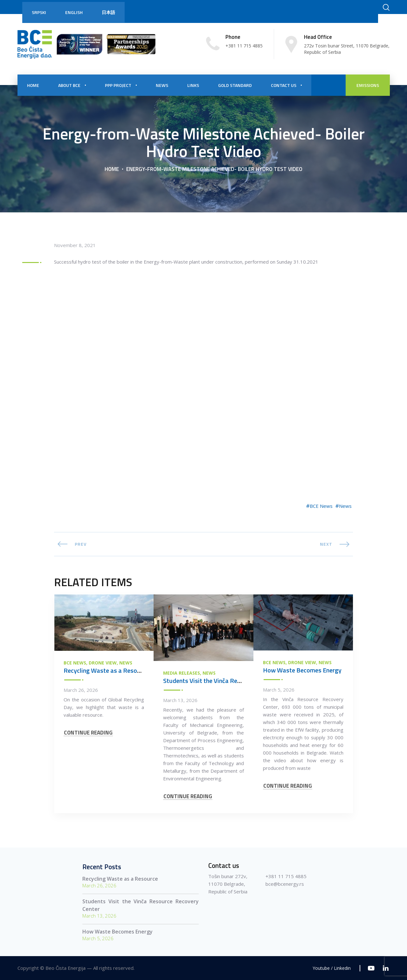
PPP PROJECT (118, 85)
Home (112, 169)
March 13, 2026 (180, 700)
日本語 (108, 12)
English (74, 12)
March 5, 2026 (279, 690)
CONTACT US (284, 85)
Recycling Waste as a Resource (106, 670)
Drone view (103, 663)
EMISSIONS (368, 85)
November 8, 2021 (75, 245)
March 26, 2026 (81, 690)
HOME (33, 85)
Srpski (39, 12)
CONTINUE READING (88, 733)
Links (193, 85)
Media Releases (182, 673)
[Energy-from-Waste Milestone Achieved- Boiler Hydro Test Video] (203, 377)
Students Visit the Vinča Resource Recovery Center (232, 681)
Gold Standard (235, 85)
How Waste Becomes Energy (302, 670)
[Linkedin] (386, 968)
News (345, 506)
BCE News (321, 506)
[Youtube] (371, 968)
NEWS (162, 85)
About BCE (69, 85)
